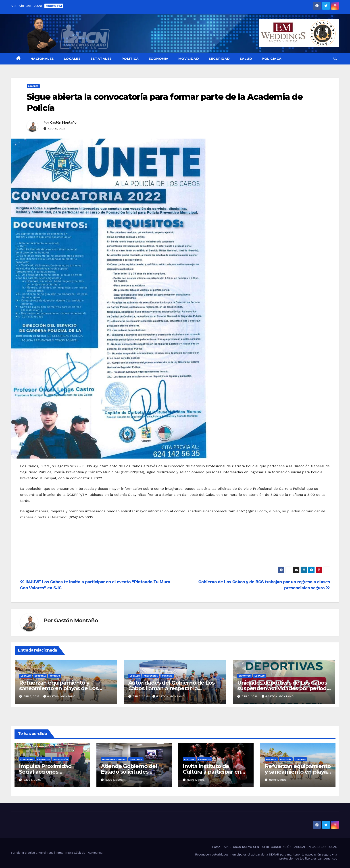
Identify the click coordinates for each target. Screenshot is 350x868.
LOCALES (72, 59)
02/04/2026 (278, 780)
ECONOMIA (159, 59)
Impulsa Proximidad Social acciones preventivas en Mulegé (49, 772)
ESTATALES (101, 59)
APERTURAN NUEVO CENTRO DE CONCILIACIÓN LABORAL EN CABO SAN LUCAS (280, 847)
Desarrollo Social (114, 759)
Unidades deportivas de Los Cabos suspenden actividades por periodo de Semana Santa (283, 688)
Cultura (189, 759)
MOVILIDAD (189, 59)
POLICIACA (272, 59)
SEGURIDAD (219, 59)
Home (216, 847)
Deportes (245, 676)
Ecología (40, 676)
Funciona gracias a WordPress (33, 853)
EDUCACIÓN (27, 759)
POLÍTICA (130, 59)
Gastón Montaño (63, 123)
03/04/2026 (32, 780)
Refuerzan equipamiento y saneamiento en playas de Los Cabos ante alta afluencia (59, 688)
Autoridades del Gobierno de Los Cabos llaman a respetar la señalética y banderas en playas (171, 688)
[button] (335, 59)
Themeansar (95, 853)
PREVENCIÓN (151, 676)
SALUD (246, 59)
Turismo (55, 676)
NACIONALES (42, 59)
